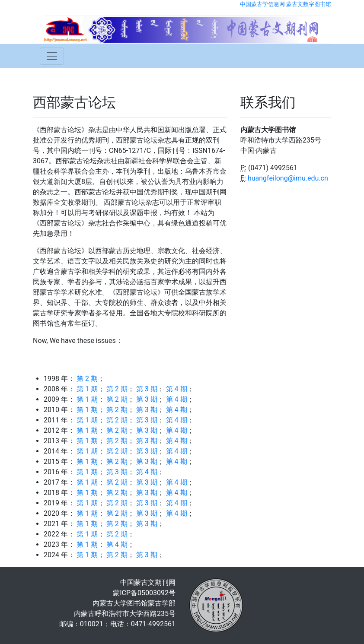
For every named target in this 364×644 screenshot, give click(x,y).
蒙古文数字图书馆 (309, 4)
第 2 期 (87, 379)
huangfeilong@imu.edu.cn (288, 178)
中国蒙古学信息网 (262, 4)
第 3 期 (147, 389)
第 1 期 (87, 389)
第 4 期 (177, 389)
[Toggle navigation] (52, 56)
